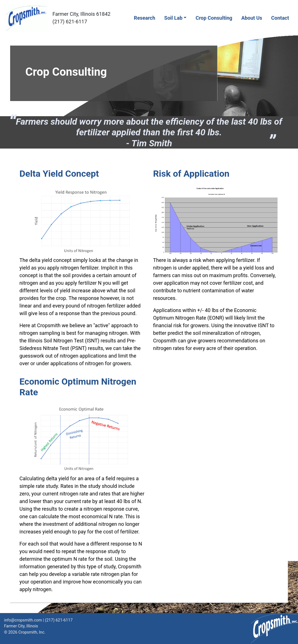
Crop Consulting (214, 18)
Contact (280, 18)
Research (144, 18)
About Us (252, 18)
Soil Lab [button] (173, 18)
